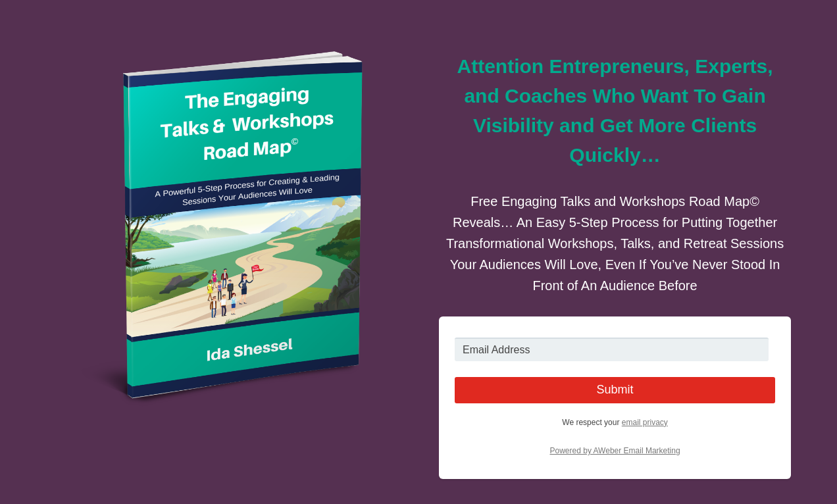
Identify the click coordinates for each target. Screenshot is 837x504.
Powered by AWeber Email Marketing (615, 451)
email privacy (645, 422)
